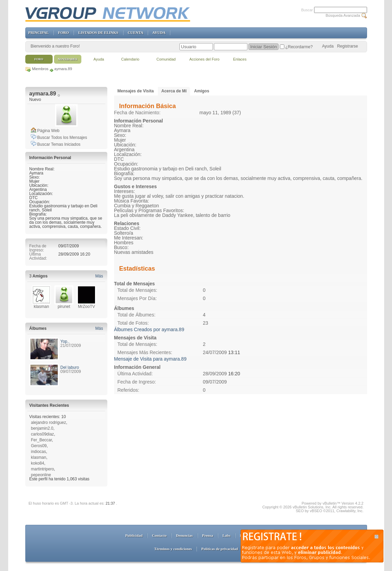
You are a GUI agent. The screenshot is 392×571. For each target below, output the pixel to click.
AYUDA (159, 33)
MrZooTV (86, 307)
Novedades (67, 59)
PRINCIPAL (39, 33)
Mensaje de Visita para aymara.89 (150, 359)
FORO (64, 33)
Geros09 (39, 446)
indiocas (39, 452)
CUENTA (136, 33)
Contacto (159, 535)
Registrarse (347, 46)
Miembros (40, 69)
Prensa (207, 535)
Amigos (202, 91)
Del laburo (70, 367)
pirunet (64, 307)
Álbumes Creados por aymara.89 (149, 329)
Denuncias (184, 535)
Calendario (130, 59)
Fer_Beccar (42, 440)
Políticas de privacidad (220, 549)
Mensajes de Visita (136, 91)
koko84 (38, 463)
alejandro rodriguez (49, 423)
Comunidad (166, 59)
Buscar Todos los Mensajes (59, 138)
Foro (39, 59)
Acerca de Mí (174, 91)
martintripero (43, 469)
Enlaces (240, 59)
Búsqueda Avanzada (343, 15)
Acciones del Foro (204, 59)
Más (99, 276)
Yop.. (65, 341)
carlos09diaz (43, 434)
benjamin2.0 (42, 428)
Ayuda (328, 46)
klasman (42, 307)
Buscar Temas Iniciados (56, 144)
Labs (226, 535)
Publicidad (134, 535)
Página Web (45, 131)
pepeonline (41, 475)
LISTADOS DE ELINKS (98, 33)
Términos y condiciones (173, 549)
